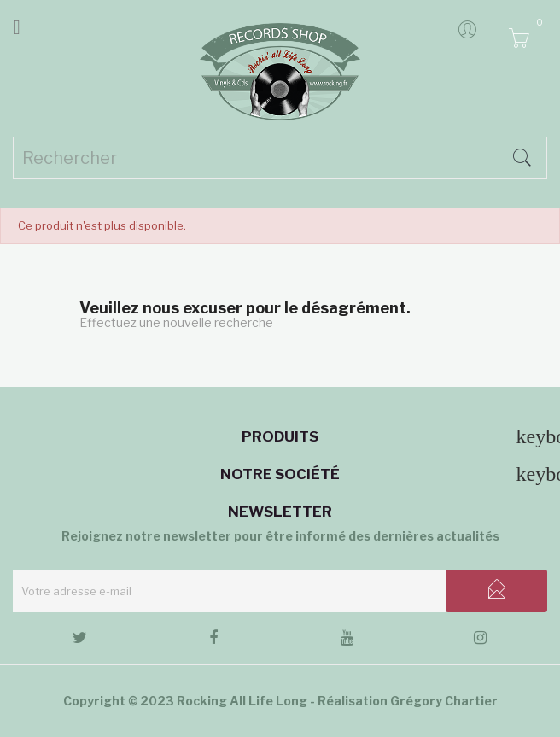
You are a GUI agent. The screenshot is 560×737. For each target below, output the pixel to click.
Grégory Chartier (444, 701)
